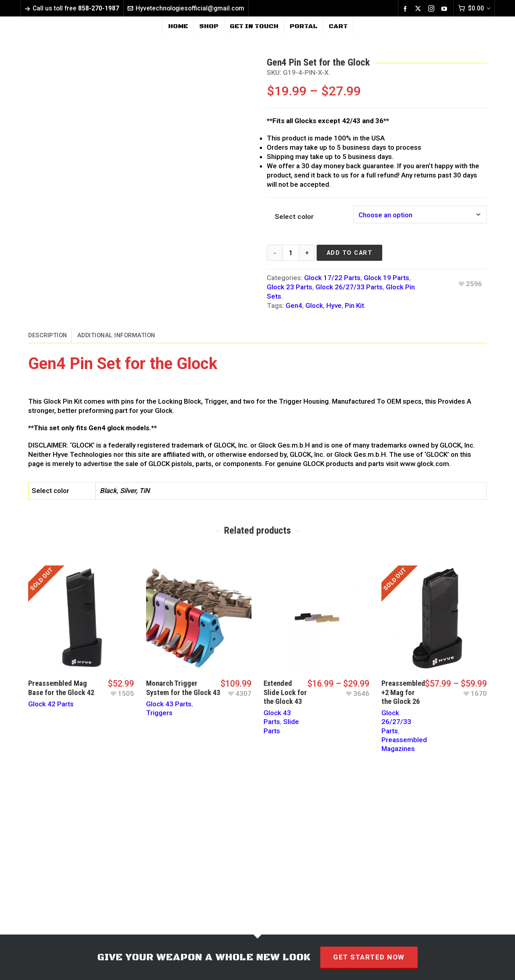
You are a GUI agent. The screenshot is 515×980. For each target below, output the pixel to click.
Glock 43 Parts (169, 704)
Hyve (334, 305)
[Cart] (474, 8)
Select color (294, 217)
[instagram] (433, 9)
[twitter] (419, 9)
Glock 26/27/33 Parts (349, 287)
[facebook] (406, 8)
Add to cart (350, 253)
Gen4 (294, 305)
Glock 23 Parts (289, 287)
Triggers (159, 713)
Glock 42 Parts (51, 704)
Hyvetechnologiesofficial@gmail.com (186, 8)
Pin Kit (354, 305)
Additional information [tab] (116, 335)
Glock (314, 305)
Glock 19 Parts (386, 278)
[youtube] (445, 8)
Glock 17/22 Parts (332, 278)
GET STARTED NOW (369, 957)
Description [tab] (48, 335)
